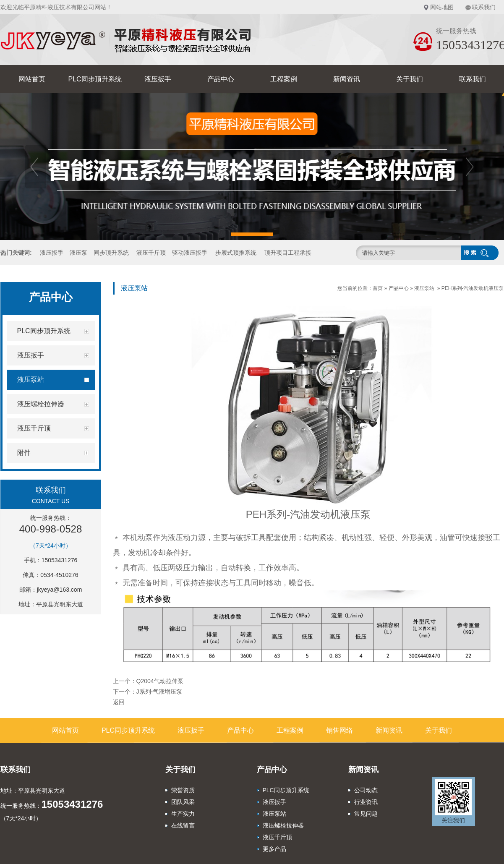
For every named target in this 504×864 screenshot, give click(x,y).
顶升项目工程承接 (288, 253)
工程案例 (284, 79)
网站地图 (442, 7)
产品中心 (221, 79)
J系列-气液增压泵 (159, 692)
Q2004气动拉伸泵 (160, 681)
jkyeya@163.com (60, 590)
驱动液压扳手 (190, 253)
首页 (378, 288)
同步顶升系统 (111, 253)
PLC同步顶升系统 (95, 79)
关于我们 (410, 79)
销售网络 (339, 730)
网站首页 (32, 79)
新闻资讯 (347, 79)
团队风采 (183, 802)
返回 (119, 702)
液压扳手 (158, 79)
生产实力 (183, 814)
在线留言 (183, 825)
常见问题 (366, 814)
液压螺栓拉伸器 (283, 825)
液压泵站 (424, 288)
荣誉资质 (183, 790)
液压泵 (78, 253)
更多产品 (274, 849)
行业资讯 (366, 802)
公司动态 (366, 790)
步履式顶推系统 (236, 253)
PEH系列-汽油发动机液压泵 (473, 288)
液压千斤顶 (151, 253)
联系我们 (484, 7)
